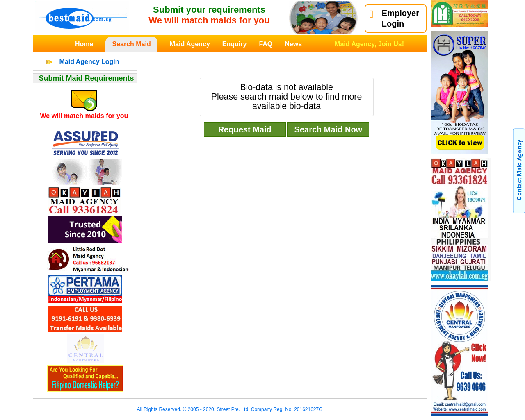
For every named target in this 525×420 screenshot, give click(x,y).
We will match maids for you (84, 116)
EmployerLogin (394, 18)
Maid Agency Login (89, 62)
